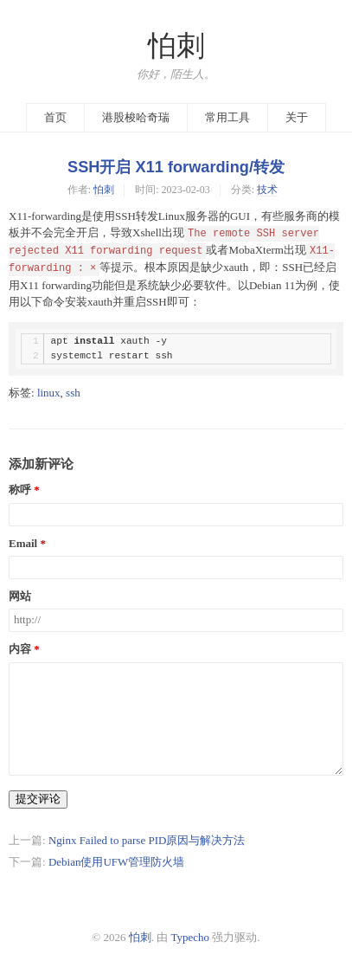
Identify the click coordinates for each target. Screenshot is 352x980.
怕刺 (176, 46)
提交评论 (38, 799)
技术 (267, 190)
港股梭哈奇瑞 (136, 117)
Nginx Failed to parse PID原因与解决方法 (147, 840)
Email (23, 544)
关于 (297, 117)
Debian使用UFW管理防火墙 (116, 862)
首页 (55, 117)
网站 (20, 596)
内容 (20, 649)
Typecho (191, 937)
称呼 (20, 490)
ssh (73, 393)
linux (49, 393)
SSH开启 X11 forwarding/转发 (176, 167)
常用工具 (227, 117)
